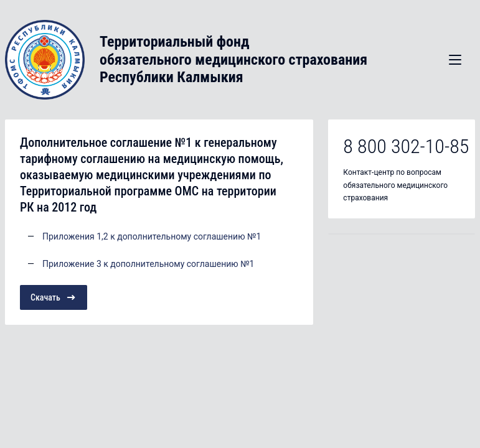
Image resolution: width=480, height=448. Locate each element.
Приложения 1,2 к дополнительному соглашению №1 (152, 236)
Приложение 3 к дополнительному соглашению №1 (148, 264)
